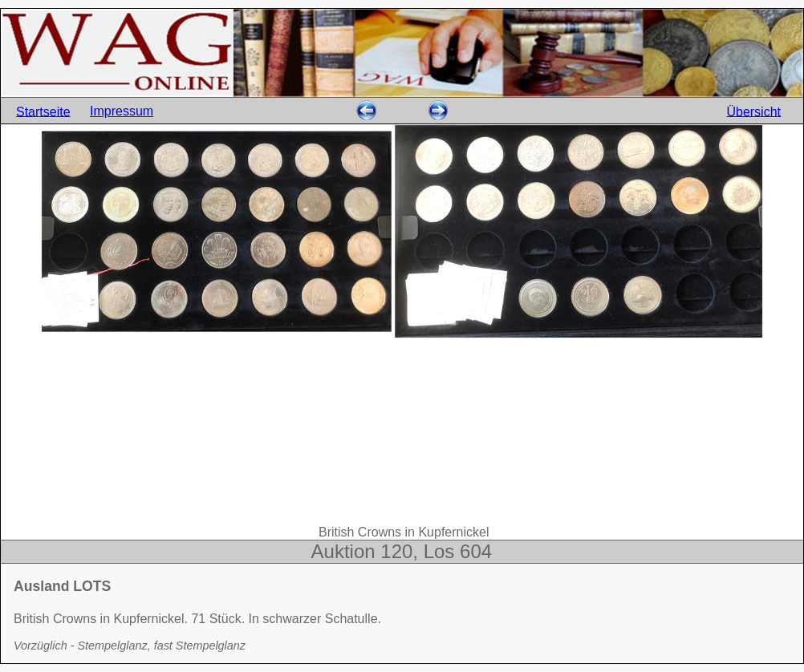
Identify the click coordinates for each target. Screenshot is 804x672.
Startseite (43, 111)
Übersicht (753, 111)
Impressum (122, 111)
